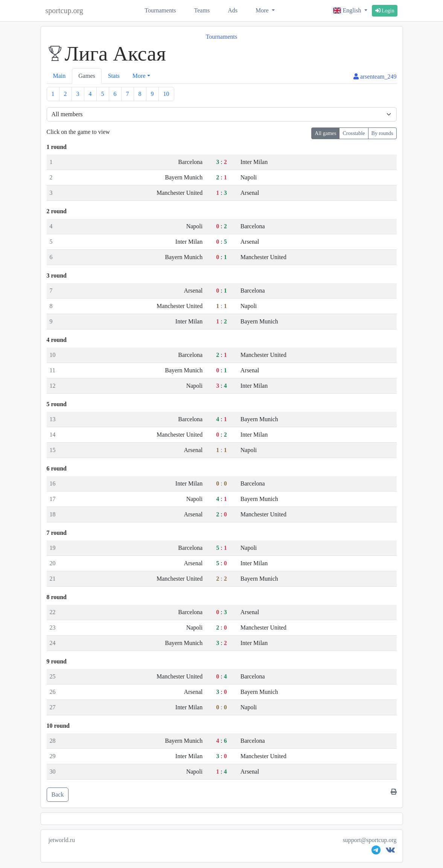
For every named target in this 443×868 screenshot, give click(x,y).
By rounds (382, 133)
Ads (233, 10)
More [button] (139, 76)
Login (385, 11)
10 (166, 94)
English (348, 10)
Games (87, 76)
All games (325, 133)
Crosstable (354, 133)
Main (59, 76)
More (263, 10)
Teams (202, 10)
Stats (114, 76)
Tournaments (160, 10)
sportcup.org (64, 11)
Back (58, 794)
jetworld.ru (62, 840)
